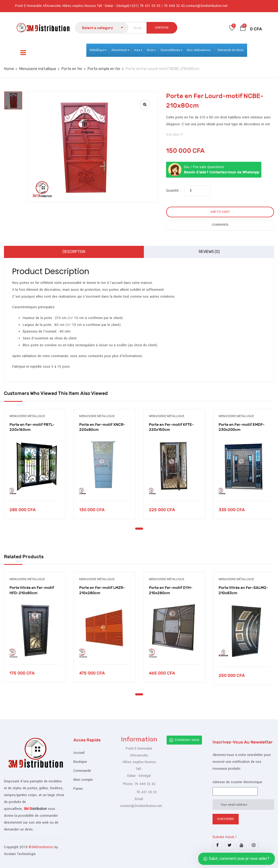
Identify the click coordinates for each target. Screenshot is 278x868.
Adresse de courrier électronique (237, 782)
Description (74, 252)
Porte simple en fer (104, 69)
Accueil (79, 753)
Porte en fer (72, 69)
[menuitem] (97, 50)
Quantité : (173, 191)
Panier (78, 789)
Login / (246, 5)
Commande (82, 771)
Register (258, 5)
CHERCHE (162, 28)
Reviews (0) (209, 252)
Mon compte (83, 780)
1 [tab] (139, 529)
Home (9, 69)
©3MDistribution (41, 847)
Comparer (220, 225)
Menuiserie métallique (38, 69)
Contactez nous (184, 740)
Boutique (80, 762)
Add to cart (220, 212)
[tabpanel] (35, 468)
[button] (243, 29)
